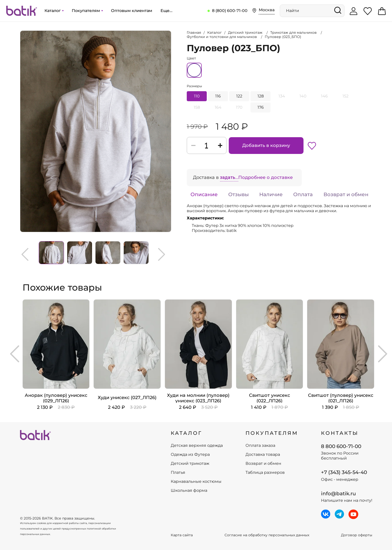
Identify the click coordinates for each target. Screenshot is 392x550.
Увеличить (20, 31)
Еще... (166, 11)
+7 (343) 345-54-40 (344, 472)
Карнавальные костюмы (196, 482)
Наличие (271, 194)
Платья (178, 473)
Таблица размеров (265, 473)
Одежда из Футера (190, 455)
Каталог (54, 11)
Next (161, 254)
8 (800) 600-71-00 (230, 11)
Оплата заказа (260, 446)
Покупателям (87, 11)
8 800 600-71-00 (341, 446)
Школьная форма (189, 491)
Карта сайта (182, 535)
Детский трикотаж (190, 464)
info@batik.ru (338, 494)
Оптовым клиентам (132, 11)
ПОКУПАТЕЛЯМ (272, 433)
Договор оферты (357, 535)
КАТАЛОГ (186, 433)
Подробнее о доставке (265, 177)
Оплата (303, 194)
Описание (204, 194)
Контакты (340, 433)
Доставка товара (263, 455)
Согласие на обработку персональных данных (267, 535)
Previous (25, 254)
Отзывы (238, 194)
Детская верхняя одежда (197, 446)
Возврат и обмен (346, 194)
